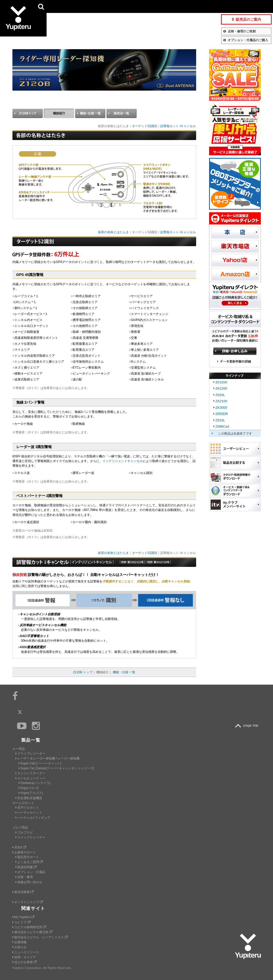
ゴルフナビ (24, 832)
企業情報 (20, 942)
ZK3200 (222, 382)
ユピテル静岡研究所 (29, 927)
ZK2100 (222, 401)
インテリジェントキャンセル (123, 461)
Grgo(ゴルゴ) (29, 788)
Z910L (220, 420)
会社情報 (136, 6)
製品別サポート (27, 857)
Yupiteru (23, 23)
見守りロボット (27, 808)
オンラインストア (28, 902)
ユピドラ (21, 922)
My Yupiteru (24, 917)
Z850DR (222, 414)
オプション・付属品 (30, 872)
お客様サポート (180, 6)
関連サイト (33, 908)
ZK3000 (222, 408)
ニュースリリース (26, 952)
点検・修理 (24, 877)
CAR (60, 6)
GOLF (86, 6)
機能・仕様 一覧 (124, 672)
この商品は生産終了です (235, 434)
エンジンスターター (30, 773)
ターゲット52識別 (145, 126)
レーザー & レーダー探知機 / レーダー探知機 (48, 758)
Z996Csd (222, 426)
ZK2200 (222, 388)
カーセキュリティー (30, 778)
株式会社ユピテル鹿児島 (32, 932)
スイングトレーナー (30, 837)
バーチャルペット (29, 813)
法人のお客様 (25, 962)
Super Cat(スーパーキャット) (40, 763)
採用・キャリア (24, 957)
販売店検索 (23, 892)
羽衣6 (19, 847)
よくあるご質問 (29, 862)
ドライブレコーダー (30, 754)
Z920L (220, 395)
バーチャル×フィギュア (33, 818)
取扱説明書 (26, 867)
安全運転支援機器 (29, 798)
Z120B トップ (83, 672)
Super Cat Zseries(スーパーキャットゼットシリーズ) (56, 768)
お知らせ (20, 947)
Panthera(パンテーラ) (35, 783)
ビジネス (112, 6)
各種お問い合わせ (29, 882)
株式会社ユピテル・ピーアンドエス (40, 937)
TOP (248, 726)
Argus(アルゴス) (31, 793)
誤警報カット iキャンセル (178, 126)
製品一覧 (155, 6)
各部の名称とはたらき (113, 232)
